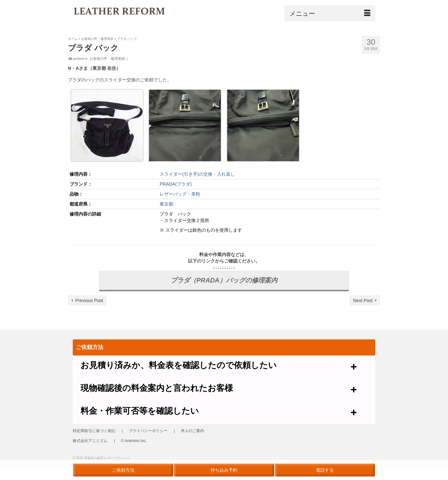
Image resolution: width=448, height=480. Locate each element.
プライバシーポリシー (148, 431)
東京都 (166, 204)
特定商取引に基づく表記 (94, 431)
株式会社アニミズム (90, 441)
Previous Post (89, 300)
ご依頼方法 (123, 470)
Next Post (363, 300)
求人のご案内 (192, 431)
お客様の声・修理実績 (107, 59)
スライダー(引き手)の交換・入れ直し (197, 174)
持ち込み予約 (224, 470)
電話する (325, 470)
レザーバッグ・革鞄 (180, 194)
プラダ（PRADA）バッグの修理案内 (224, 280)
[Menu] (330, 13)
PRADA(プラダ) (176, 184)
